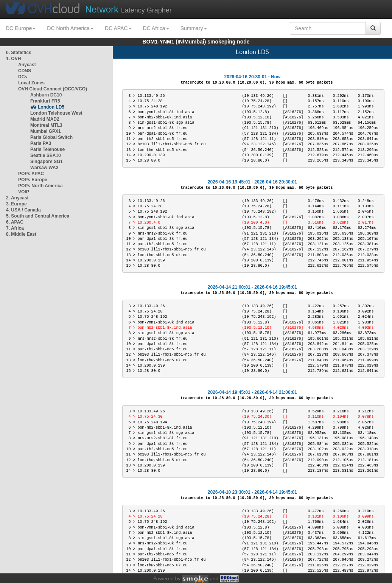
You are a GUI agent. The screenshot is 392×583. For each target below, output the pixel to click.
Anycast (27, 65)
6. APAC (15, 222)
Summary (194, 28)
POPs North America (40, 186)
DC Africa (156, 28)
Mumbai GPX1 (46, 131)
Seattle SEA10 (46, 155)
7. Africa (15, 228)
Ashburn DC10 (46, 95)
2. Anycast (17, 198)
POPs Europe (33, 180)
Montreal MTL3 (46, 125)
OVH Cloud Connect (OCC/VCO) (53, 89)
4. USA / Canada (23, 210)
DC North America (70, 28)
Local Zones (31, 83)
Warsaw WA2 (44, 168)
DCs (23, 77)
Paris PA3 (41, 143)
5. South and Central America (38, 216)
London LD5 (51, 107)
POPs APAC (31, 174)
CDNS (25, 71)
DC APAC (118, 28)
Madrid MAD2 (45, 119)
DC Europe (21, 28)
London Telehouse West (56, 113)
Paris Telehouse (47, 149)
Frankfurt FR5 (45, 101)
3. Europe (16, 204)
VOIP (23, 192)
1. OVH (13, 59)
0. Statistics (19, 53)
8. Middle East (21, 234)
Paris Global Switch (51, 137)
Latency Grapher (128, 9)
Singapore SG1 (47, 162)
